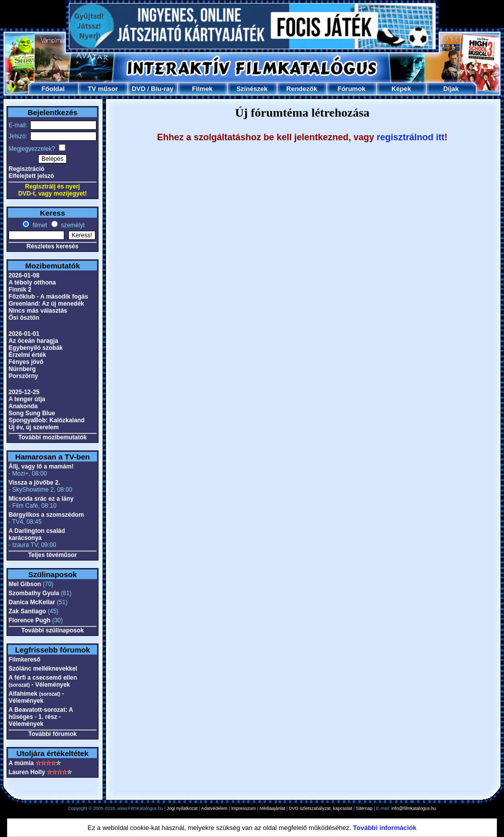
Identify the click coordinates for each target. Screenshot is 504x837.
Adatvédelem (214, 808)
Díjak (451, 89)
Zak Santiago (27, 611)
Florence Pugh (29, 620)
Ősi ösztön (24, 318)
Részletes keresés (53, 246)
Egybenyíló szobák (36, 348)
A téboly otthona (32, 283)
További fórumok (52, 734)
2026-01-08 (24, 275)
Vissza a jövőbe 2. (34, 483)
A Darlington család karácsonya (37, 534)
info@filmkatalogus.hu (414, 808)
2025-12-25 (24, 392)
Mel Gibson (25, 584)
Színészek (252, 89)
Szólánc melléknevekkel (43, 669)
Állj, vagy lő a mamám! (41, 467)
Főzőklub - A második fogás (48, 297)
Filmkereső (24, 660)
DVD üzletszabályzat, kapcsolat (321, 808)
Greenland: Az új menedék (46, 304)
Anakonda (23, 406)
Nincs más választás (38, 311)
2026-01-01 (24, 334)
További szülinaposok (52, 630)
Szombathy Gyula (34, 593)
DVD (138, 89)
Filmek (202, 89)
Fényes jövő (26, 362)
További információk (385, 828)
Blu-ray (162, 89)
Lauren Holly (27, 772)
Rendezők (302, 89)
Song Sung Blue (32, 413)
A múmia (21, 763)
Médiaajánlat (272, 808)
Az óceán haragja (33, 341)
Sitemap (364, 808)
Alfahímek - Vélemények (36, 697)
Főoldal (53, 89)
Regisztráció (26, 169)
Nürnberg (22, 369)
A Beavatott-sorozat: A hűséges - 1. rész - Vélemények (41, 717)
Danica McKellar (32, 602)
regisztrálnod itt (411, 137)
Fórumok (352, 89)
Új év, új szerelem (34, 427)
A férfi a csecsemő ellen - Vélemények (43, 681)
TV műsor (103, 89)
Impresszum (243, 808)
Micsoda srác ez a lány (41, 499)
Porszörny (23, 376)
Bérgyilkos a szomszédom (46, 515)
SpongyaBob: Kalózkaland (46, 420)
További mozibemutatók (52, 437)
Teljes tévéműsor (53, 555)
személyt (72, 225)
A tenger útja (27, 399)
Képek (401, 89)
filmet (39, 225)
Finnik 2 (20, 290)
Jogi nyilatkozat (182, 808)
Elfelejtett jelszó (31, 176)
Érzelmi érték (27, 355)
